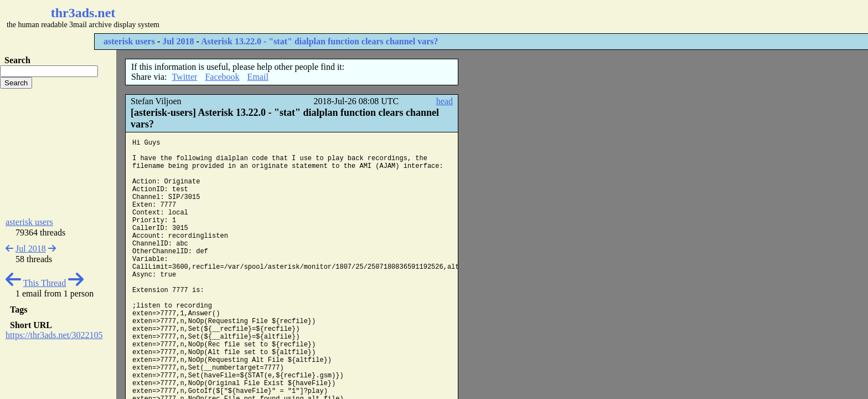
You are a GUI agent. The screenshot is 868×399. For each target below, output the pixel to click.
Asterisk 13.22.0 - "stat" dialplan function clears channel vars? (319, 41)
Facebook (222, 77)
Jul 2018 (178, 41)
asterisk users (129, 41)
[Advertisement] (330, 17)
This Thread (45, 283)
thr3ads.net (83, 13)
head (445, 101)
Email (258, 77)
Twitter (184, 77)
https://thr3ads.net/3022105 (54, 335)
